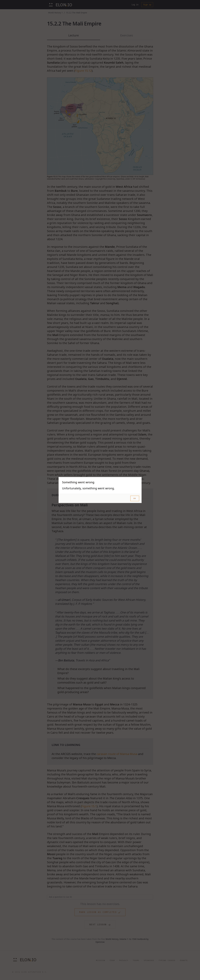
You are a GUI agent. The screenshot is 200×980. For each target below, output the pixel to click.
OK (135, 498)
